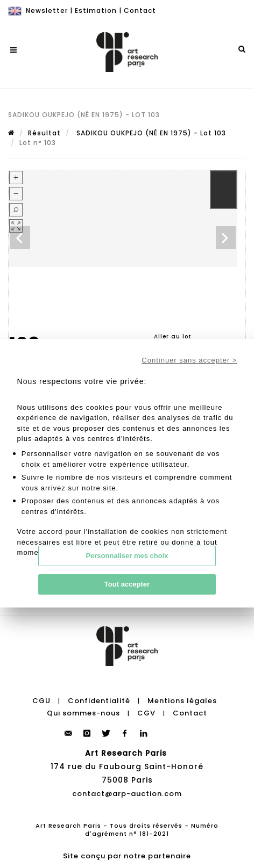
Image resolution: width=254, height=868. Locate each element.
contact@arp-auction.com (127, 794)
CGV (146, 713)
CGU (41, 701)
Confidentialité (99, 701)
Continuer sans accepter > (189, 360)
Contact (140, 10)
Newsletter (47, 10)
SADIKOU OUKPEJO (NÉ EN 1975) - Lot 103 (150, 133)
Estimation (96, 10)
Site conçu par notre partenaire (127, 856)
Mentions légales (182, 701)
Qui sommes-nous (83, 713)
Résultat (44, 133)
